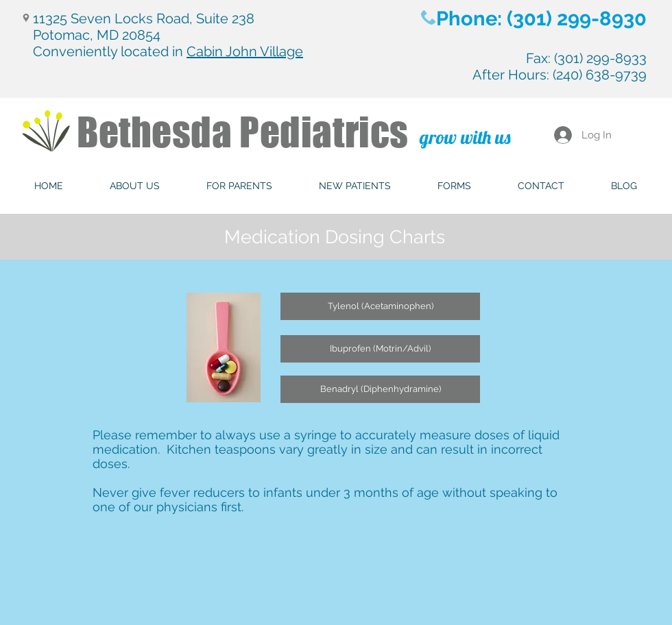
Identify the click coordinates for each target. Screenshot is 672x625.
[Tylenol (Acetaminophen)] (380, 306)
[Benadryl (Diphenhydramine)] (380, 389)
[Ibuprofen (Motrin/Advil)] (380, 349)
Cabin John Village (245, 51)
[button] (135, 186)
